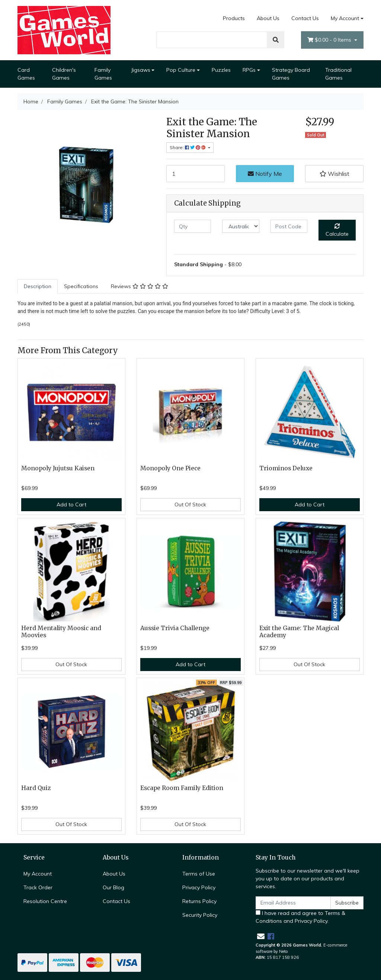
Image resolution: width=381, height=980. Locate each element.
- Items (330, 40)
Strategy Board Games (291, 74)
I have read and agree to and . (300, 917)
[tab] (38, 286)
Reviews (140, 286)
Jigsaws (141, 70)
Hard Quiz (36, 788)
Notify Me (265, 174)
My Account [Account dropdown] (345, 18)
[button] (334, 174)
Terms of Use (199, 874)
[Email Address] (293, 903)
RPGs (249, 70)
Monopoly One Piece (170, 468)
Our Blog (113, 887)
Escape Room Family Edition (182, 788)
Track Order (38, 887)
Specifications (81, 286)
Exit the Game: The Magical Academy (299, 632)
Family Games (103, 74)
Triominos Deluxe (286, 468)
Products (234, 18)
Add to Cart (71, 504)
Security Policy (200, 915)
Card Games (26, 74)
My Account (38, 874)
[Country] (241, 226)
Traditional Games (338, 74)
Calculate (337, 230)
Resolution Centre (45, 901)
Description (38, 286)
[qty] (193, 226)
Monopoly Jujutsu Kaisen (58, 468)
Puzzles (221, 70)
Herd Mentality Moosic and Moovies (61, 632)
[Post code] (289, 226)
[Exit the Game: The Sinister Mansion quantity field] (196, 174)
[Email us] (261, 936)
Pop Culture (181, 70)
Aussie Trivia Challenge (175, 628)
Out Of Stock (190, 504)
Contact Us (305, 18)
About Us (268, 18)
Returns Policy (199, 901)
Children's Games (64, 74)
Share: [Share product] (188, 147)
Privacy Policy (199, 887)
